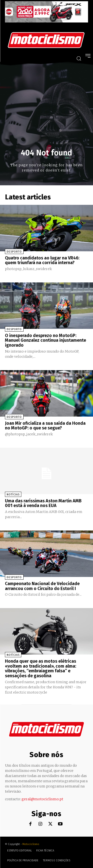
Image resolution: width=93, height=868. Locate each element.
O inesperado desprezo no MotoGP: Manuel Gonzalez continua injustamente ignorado (46, 340)
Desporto (14, 252)
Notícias (13, 495)
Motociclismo (31, 844)
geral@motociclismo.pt (42, 799)
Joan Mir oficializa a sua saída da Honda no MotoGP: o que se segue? (45, 426)
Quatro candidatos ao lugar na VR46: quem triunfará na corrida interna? (42, 260)
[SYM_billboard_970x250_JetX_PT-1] (46, 21)
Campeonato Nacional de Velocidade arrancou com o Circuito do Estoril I (42, 586)
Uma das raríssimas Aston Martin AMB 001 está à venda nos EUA (43, 503)
